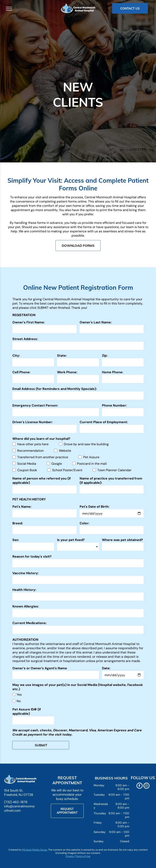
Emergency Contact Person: (35, 405)
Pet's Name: (22, 507)
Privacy (70, 856)
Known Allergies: (26, 606)
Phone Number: (114, 405)
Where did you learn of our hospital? (41, 439)
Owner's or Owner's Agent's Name (40, 668)
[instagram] (146, 786)
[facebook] (140, 786)
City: (16, 356)
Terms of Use (83, 856)
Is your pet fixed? (71, 540)
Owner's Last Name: (96, 322)
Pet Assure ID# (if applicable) (27, 711)
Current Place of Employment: (104, 422)
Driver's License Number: (32, 422)
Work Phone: (67, 372)
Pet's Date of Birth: (94, 507)
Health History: (24, 590)
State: (62, 356)
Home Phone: (113, 372)
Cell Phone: (21, 372)
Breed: (18, 523)
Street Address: (25, 339)
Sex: (16, 540)
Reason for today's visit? (32, 556)
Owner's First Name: (29, 322)
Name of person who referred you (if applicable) (42, 481)
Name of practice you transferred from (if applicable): (111, 481)
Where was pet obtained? (122, 540)
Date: (106, 668)
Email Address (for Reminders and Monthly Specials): (55, 389)
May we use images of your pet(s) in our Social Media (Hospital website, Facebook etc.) (78, 687)
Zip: (105, 356)
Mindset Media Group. (35, 850)
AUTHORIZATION (25, 640)
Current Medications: (29, 623)
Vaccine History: (25, 573)
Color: (84, 523)
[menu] (9, 9)
